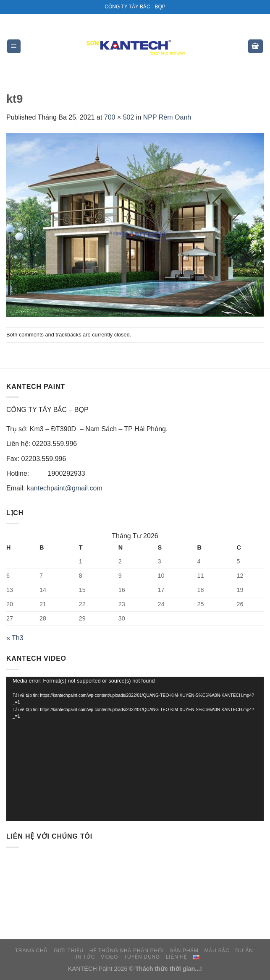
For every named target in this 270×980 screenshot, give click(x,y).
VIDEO (109, 957)
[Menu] (14, 46)
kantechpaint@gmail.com (65, 488)
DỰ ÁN (244, 951)
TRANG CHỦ (31, 951)
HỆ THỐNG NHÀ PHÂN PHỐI (127, 951)
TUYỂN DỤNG (142, 957)
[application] (135, 749)
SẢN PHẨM (184, 951)
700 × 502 (119, 117)
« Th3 (15, 638)
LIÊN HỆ (177, 957)
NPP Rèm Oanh (167, 117)
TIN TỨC (84, 957)
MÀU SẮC (217, 951)
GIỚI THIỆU (69, 951)
